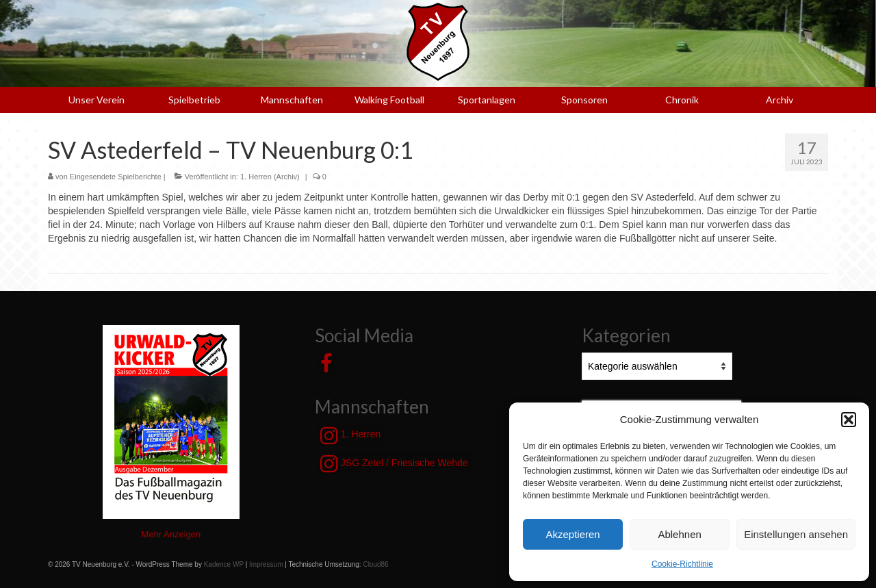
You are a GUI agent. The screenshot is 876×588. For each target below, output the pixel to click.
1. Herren (350, 435)
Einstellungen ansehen (796, 534)
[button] (849, 420)
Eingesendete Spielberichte (116, 177)
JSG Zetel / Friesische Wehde (394, 463)
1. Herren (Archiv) (270, 177)
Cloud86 (375, 564)
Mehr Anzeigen (171, 534)
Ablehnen (679, 534)
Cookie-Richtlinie (682, 564)
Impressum (266, 564)
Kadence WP (224, 564)
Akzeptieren (572, 534)
